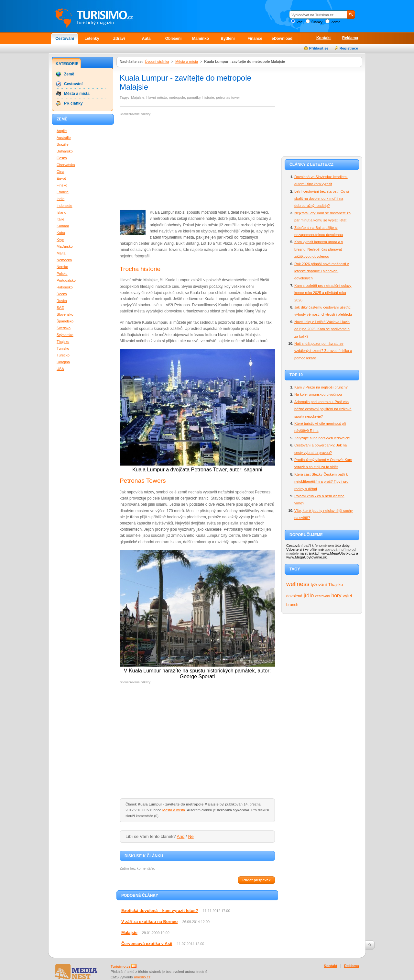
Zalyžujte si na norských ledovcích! (322, 438)
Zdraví (119, 39)
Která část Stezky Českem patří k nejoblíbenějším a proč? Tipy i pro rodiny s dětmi (321, 482)
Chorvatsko (66, 165)
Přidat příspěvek (256, 880)
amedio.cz (142, 977)
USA (60, 369)
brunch (292, 605)
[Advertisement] (174, 163)
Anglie (62, 131)
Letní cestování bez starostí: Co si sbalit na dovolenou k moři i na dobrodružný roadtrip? (322, 199)
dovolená (294, 596)
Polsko (62, 274)
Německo (64, 260)
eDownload (282, 39)
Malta (61, 253)
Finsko (62, 185)
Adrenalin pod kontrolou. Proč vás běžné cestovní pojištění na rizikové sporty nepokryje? (323, 409)
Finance (255, 39)
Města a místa (187, 62)
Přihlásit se (319, 48)
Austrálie (64, 138)
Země (336, 22)
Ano (180, 836)
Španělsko (65, 321)
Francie (63, 192)
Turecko (63, 355)
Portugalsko (66, 280)
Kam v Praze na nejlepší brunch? (321, 387)
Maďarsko (65, 246)
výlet (347, 596)
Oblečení (174, 39)
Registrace (349, 48)
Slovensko (65, 314)
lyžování (319, 585)
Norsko (62, 267)
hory (337, 596)
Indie (60, 199)
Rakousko (65, 287)
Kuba (61, 233)
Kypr (60, 240)
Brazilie (63, 144)
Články (317, 22)
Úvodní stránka (157, 62)
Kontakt (324, 38)
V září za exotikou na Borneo (149, 922)
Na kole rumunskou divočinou (318, 394)
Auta (146, 39)
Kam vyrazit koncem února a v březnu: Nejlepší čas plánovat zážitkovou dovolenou (319, 249)
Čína (60, 172)
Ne (191, 836)
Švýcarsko (65, 335)
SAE (60, 308)
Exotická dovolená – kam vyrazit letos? (160, 911)
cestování (322, 596)
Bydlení (228, 39)
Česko (62, 158)
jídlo (309, 595)
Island (61, 212)
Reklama (350, 38)
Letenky (92, 39)
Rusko (62, 301)
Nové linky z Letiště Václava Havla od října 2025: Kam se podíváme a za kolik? (322, 329)
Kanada (63, 226)
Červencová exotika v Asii (147, 944)
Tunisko (63, 348)
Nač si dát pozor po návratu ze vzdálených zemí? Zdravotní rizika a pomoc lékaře (323, 351)
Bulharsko (65, 151)
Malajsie (129, 933)
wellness (298, 584)
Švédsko (64, 328)
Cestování (65, 39)
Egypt (61, 178)
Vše (299, 22)
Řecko (62, 294)
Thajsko (336, 585)
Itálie (60, 219)
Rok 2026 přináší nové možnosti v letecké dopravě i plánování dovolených (322, 271)
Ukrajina (63, 362)
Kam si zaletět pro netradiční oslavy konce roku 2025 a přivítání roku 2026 (323, 293)
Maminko (201, 39)
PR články (73, 103)
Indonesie (65, 206)
